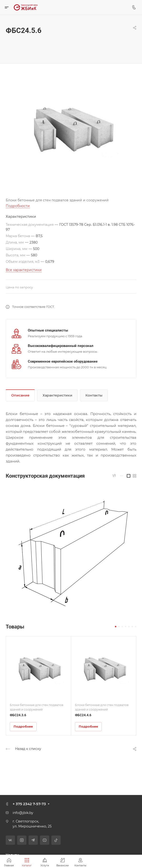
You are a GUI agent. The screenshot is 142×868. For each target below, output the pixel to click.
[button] (116, 627)
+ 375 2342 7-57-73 (29, 804)
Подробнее (23, 726)
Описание (20, 395)
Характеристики (57, 395)
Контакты (94, 395)
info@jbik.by (23, 813)
